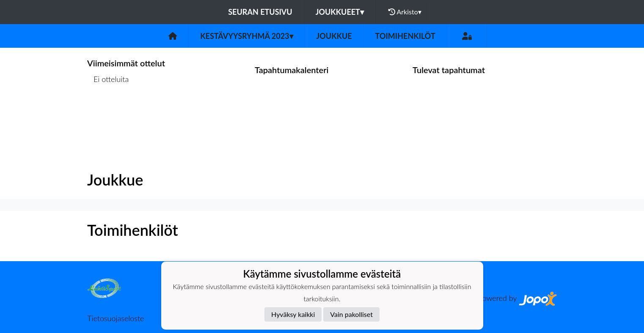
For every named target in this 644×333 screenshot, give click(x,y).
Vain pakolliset (351, 314)
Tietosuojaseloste (116, 318)
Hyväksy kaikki (293, 314)
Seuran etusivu (260, 12)
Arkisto (405, 12)
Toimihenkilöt (405, 36)
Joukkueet (340, 12)
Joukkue (334, 36)
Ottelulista (108, 112)
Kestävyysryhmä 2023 (246, 36)
